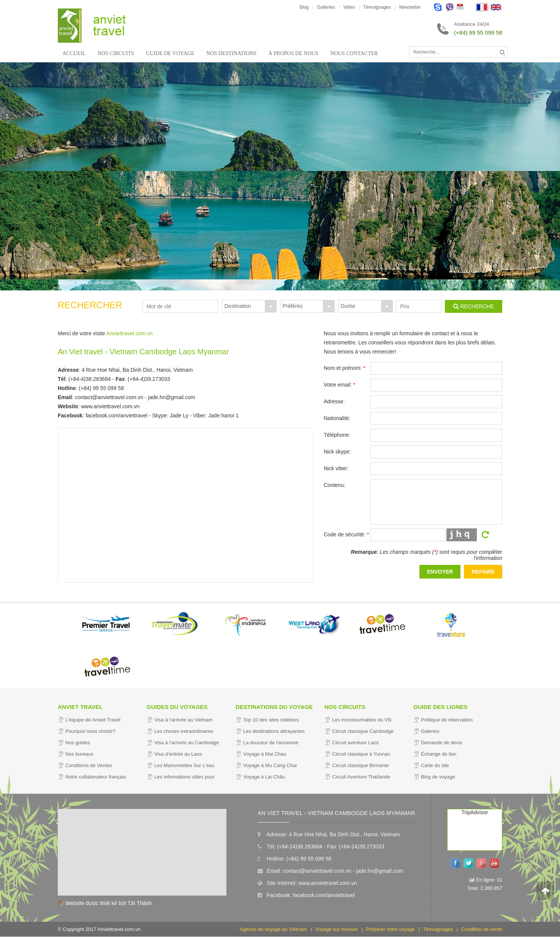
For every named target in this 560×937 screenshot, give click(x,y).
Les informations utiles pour (184, 777)
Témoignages (377, 7)
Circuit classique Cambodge (363, 731)
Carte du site (435, 765)
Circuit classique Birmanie (361, 765)
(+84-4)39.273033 (149, 379)
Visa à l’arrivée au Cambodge (187, 743)
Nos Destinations (226, 53)
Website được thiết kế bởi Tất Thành (105, 903)
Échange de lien (439, 754)
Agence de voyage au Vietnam (273, 930)
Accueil (74, 53)
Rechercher (90, 305)
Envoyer (440, 572)
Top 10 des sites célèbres (271, 720)
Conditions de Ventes (89, 765)
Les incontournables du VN (362, 720)
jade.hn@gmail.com (172, 397)
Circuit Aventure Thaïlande (361, 777)
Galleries (326, 7)
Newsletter (410, 7)
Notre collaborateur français (96, 777)
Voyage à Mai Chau (265, 754)
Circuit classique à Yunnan (361, 754)
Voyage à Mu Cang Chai (270, 765)
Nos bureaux (79, 754)
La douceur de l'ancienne (271, 743)
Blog (304, 7)
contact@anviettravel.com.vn (109, 397)
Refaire (483, 572)
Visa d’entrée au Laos (178, 754)
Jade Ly (179, 415)
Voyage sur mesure (337, 930)
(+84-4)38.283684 (90, 379)
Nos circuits (114, 53)
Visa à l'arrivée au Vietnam (184, 720)
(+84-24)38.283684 (300, 847)
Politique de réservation (447, 720)
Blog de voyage (438, 777)
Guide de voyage (167, 53)
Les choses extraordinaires (184, 731)
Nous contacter (346, 53)
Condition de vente (482, 930)
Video (349, 7)
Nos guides (78, 743)
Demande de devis (441, 743)
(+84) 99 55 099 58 (478, 33)
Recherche (474, 306)
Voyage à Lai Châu (264, 777)
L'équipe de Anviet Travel (93, 720)
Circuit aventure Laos (355, 743)
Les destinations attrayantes (274, 731)
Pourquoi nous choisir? (90, 731)
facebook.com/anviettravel (116, 415)
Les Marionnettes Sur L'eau (184, 765)
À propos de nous (286, 53)
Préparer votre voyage (390, 930)
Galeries (430, 731)
